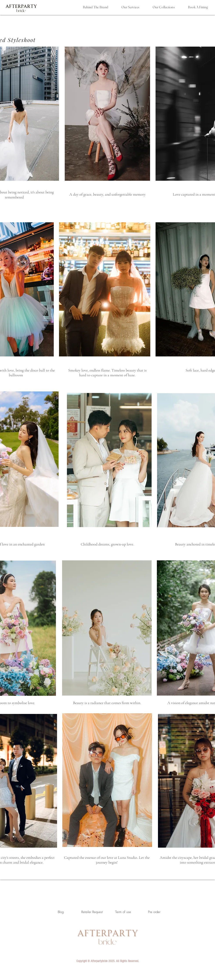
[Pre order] (154, 912)
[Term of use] (123, 912)
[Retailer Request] (92, 912)
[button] (107, 961)
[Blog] (61, 912)
